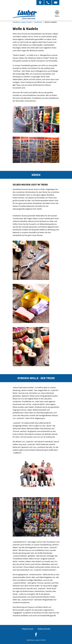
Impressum (28, 629)
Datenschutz (44, 629)
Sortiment (38, 22)
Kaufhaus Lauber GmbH (22, 22)
